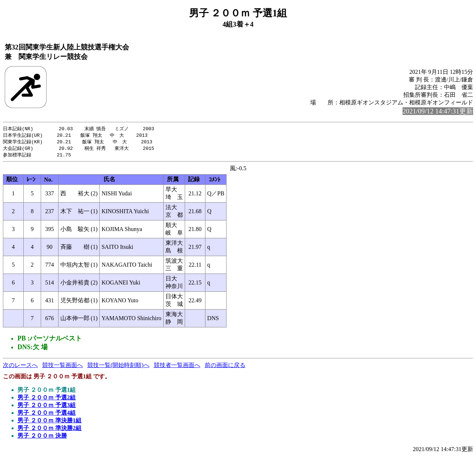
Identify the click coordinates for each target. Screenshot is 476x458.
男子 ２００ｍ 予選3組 (47, 407)
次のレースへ (20, 367)
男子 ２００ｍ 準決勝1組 (49, 422)
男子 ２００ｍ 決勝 (42, 437)
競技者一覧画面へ (177, 367)
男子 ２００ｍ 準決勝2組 (49, 430)
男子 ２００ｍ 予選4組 (47, 415)
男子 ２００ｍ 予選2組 (47, 399)
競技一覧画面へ (63, 367)
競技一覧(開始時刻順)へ (118, 367)
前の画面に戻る (225, 367)
